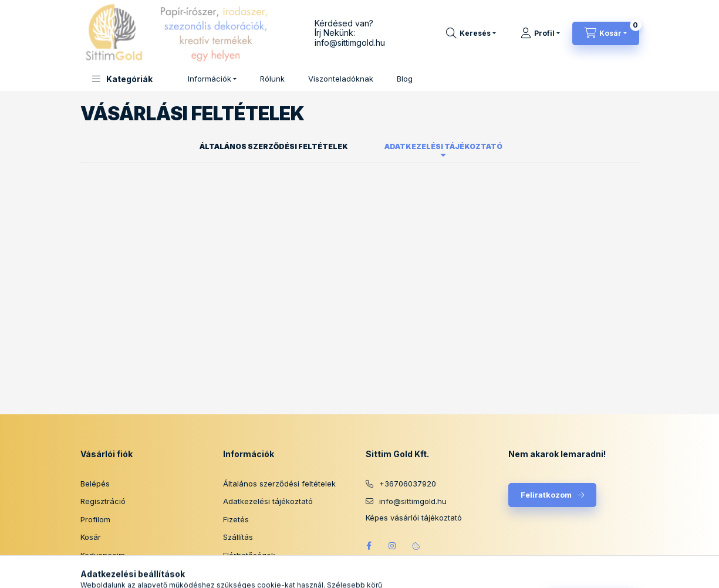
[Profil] (540, 33)
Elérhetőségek (249, 555)
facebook (369, 546)
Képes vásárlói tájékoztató (414, 518)
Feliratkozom (546, 495)
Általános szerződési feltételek (279, 484)
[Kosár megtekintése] (606, 33)
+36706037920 (408, 484)
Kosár (91, 537)
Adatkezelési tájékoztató (268, 501)
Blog (405, 79)
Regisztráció (103, 501)
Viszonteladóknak (341, 79)
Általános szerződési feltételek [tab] (274, 146)
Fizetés (236, 519)
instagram (393, 546)
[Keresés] (471, 33)
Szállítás (238, 537)
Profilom (95, 519)
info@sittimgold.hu (350, 43)
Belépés (95, 484)
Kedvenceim (103, 555)
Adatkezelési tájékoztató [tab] (443, 146)
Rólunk (272, 79)
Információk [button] (210, 79)
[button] (122, 79)
